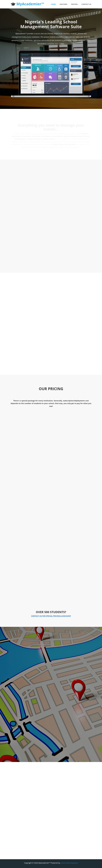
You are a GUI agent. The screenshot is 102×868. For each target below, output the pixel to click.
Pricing (74, 4)
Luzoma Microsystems (69, 863)
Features (64, 4)
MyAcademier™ (27, 4)
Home (53, 4)
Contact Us (86, 4)
